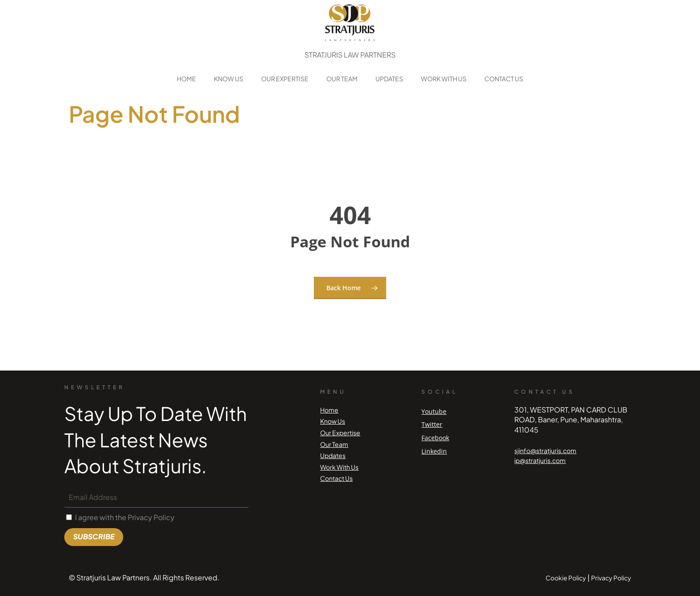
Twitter (432, 424)
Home (186, 79)
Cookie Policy (566, 578)
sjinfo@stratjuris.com (545, 450)
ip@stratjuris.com (540, 460)
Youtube (434, 411)
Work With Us (444, 79)
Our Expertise (285, 79)
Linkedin (434, 451)
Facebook (435, 438)
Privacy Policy (611, 578)
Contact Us (504, 79)
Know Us (229, 79)
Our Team (342, 79)
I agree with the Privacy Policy (125, 517)
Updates (389, 79)
